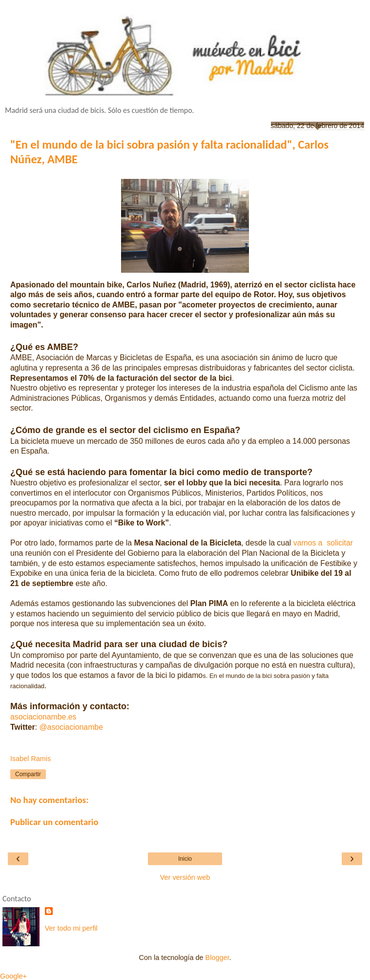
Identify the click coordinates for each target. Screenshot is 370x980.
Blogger (217, 958)
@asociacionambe (71, 727)
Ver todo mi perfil (71, 928)
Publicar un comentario (54, 822)
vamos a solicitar (323, 543)
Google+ (13, 976)
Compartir (28, 774)
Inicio (185, 859)
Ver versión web (185, 877)
